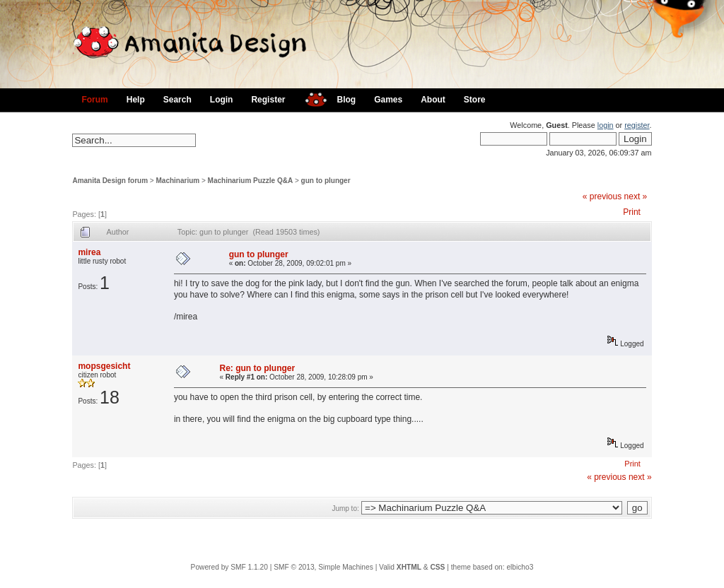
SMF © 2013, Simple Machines (323, 567)
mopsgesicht (104, 366)
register (637, 125)
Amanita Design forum (110, 181)
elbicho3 (520, 567)
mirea (89, 252)
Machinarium (178, 181)
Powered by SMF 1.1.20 (229, 567)
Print (632, 212)
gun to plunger (326, 181)
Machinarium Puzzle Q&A (251, 181)
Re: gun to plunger (258, 368)
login (606, 125)
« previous (602, 196)
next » (636, 196)
